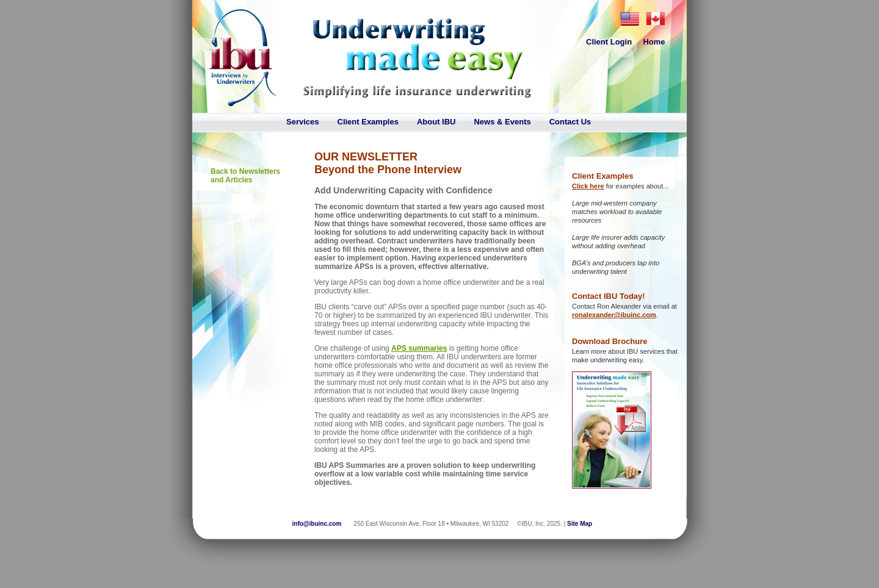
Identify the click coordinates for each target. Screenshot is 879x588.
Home (654, 42)
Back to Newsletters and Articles (245, 176)
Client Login (609, 42)
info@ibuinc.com (317, 524)
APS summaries (419, 348)
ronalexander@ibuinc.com (614, 315)
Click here (588, 186)
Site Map (580, 524)
